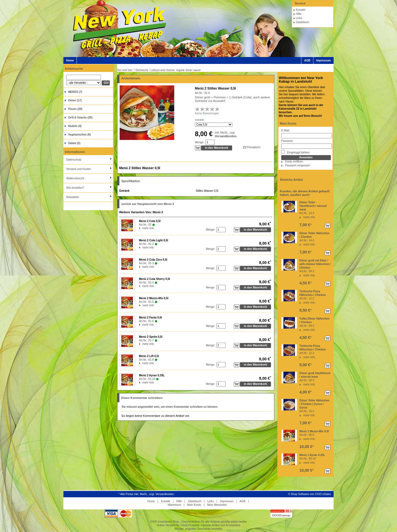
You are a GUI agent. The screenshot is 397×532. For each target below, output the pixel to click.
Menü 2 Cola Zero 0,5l (153, 260)
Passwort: (287, 141)
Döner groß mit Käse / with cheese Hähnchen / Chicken (315, 264)
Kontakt (301, 10)
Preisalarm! (252, 147)
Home (70, 60)
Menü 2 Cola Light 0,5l (154, 240)
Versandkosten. (226, 136)
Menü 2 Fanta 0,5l (150, 318)
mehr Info (309, 217)
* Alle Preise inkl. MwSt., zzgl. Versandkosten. (147, 494)
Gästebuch (302, 22)
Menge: (199, 142)
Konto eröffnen (294, 162)
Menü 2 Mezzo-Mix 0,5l (154, 298)
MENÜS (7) (75, 92)
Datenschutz (74, 160)
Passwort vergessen (297, 165)
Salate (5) (74, 143)
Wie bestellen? (75, 188)
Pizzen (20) (75, 109)
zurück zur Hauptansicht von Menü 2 (148, 204)
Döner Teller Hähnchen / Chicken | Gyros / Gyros (314, 404)
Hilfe (299, 14)
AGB (307, 60)
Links (299, 18)
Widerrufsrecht (75, 178)
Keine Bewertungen (207, 113)
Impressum (324, 60)
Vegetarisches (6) (79, 135)
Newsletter (73, 197)
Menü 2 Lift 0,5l (149, 356)
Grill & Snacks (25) (80, 118)
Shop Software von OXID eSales (311, 494)
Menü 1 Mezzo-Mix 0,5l (314, 431)
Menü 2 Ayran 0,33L (152, 375)
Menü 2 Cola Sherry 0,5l (155, 279)
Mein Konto (288, 123)
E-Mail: (285, 130)
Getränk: (200, 120)
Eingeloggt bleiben (295, 152)
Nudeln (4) (75, 126)
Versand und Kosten (79, 169)
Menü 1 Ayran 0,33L (312, 455)
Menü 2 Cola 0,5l (150, 221)
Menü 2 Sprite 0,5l (151, 337)
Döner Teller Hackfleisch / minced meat (313, 206)
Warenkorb (174, 505)
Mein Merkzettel (217, 505)
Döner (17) (75, 100)
